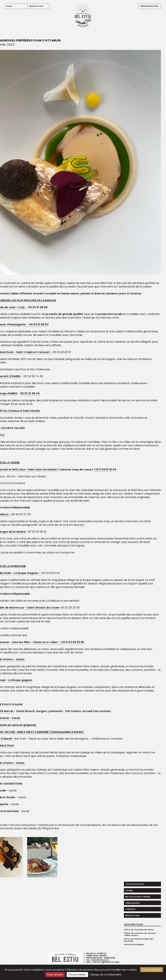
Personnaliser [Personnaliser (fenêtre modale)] (77, 975)
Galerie (129, 890)
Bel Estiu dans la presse (138, 897)
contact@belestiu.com (106, 962)
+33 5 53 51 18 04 (105, 470)
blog (10, 6)
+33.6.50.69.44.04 (100, 960)
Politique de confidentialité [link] (105, 975)
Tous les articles (135, 884)
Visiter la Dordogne (134, 944)
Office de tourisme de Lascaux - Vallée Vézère (141, 934)
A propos (130, 909)
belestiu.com (36, 6)
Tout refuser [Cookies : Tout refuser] (55, 975)
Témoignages (132, 903)
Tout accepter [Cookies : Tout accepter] (152, 970)
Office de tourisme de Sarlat (139, 930)
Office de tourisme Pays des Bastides (139, 940)
